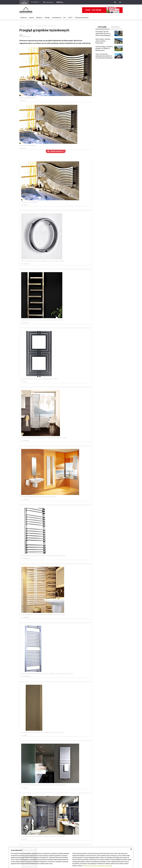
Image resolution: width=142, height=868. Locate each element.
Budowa (24, 18)
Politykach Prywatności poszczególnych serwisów (97, 866)
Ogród (31, 18)
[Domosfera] (35, 2)
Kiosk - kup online (102, 10)
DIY (65, 18)
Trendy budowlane (82, 18)
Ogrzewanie (30, 26)
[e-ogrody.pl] (48, 2)
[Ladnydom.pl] (24, 2)
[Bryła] (60, 2)
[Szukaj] (115, 2)
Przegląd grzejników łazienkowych (46, 26)
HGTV (70, 18)
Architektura (57, 18)
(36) (56, 151)
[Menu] (120, 2)
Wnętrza (39, 18)
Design (47, 18)
